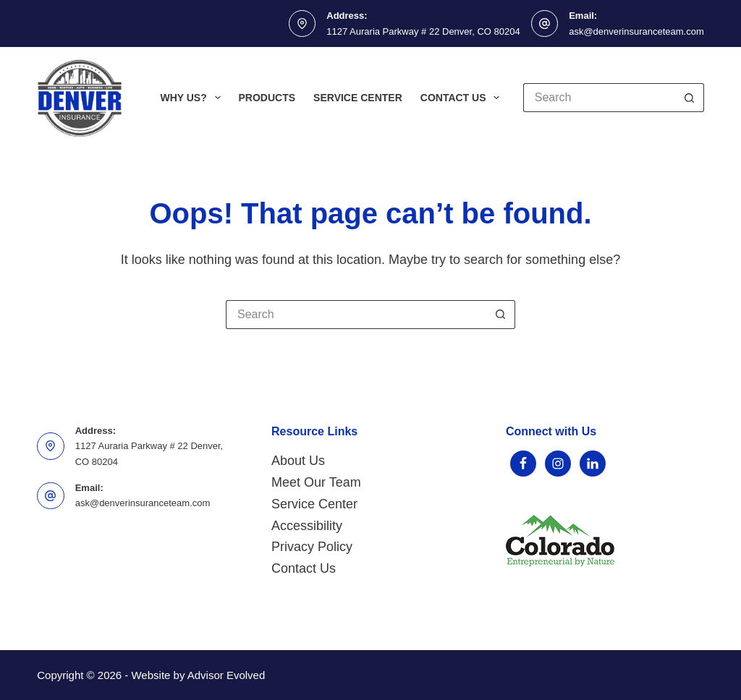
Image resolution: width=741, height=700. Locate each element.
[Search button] (690, 98)
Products (267, 98)
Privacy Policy (312, 547)
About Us (298, 461)
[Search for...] (599, 98)
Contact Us (463, 98)
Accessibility (307, 526)
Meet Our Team (316, 482)
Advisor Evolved (226, 675)
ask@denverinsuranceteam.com (636, 31)
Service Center (358, 98)
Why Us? (193, 98)
